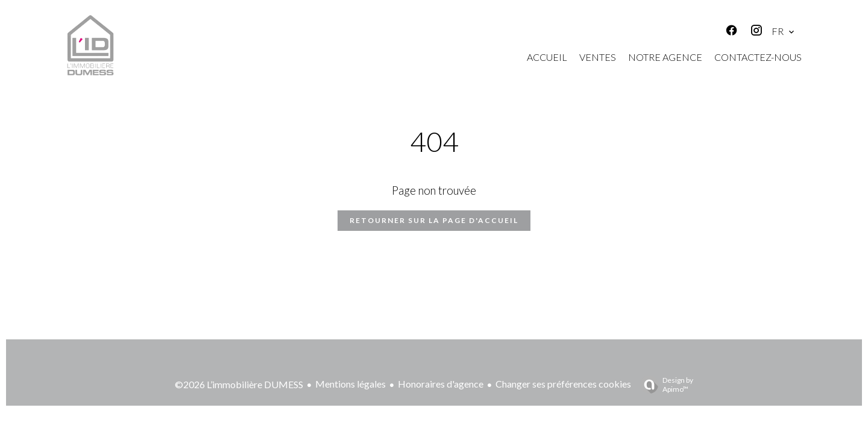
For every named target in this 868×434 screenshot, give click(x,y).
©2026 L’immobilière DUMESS (239, 384)
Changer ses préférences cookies (563, 384)
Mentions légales (351, 384)
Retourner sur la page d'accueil (434, 220)
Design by (664, 385)
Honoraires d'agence (441, 384)
